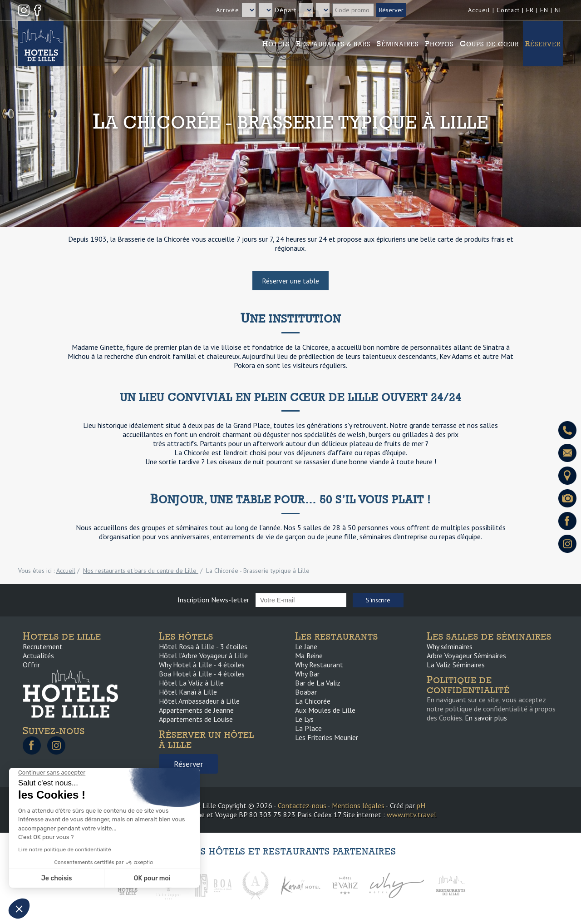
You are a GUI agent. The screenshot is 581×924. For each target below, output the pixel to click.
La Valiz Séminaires (456, 665)
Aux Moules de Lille (325, 710)
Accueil (479, 10)
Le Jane (306, 646)
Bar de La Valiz (318, 683)
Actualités (38, 656)
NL (559, 10)
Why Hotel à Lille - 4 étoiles (202, 665)
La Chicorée (313, 701)
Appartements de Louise (196, 719)
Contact (508, 10)
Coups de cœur (489, 44)
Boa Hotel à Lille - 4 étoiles (202, 674)
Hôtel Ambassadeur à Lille (199, 701)
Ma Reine (309, 656)
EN (544, 10)
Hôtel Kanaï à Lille (188, 692)
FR (530, 10)
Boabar (306, 692)
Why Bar (307, 674)
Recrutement (43, 646)
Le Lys (304, 719)
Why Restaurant (319, 665)
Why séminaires (450, 646)
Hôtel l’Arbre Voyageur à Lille (203, 656)
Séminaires (398, 44)
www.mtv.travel (411, 815)
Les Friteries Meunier (327, 737)
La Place (308, 728)
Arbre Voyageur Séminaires (466, 656)
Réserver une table (290, 281)
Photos (439, 44)
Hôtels (276, 44)
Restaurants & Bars (333, 44)
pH (421, 805)
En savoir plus (486, 718)
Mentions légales (358, 805)
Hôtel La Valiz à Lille (191, 683)
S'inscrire (378, 600)
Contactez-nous (302, 805)
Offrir (31, 665)
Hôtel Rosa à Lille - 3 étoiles (203, 646)
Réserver (543, 44)
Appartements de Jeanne (196, 710)
